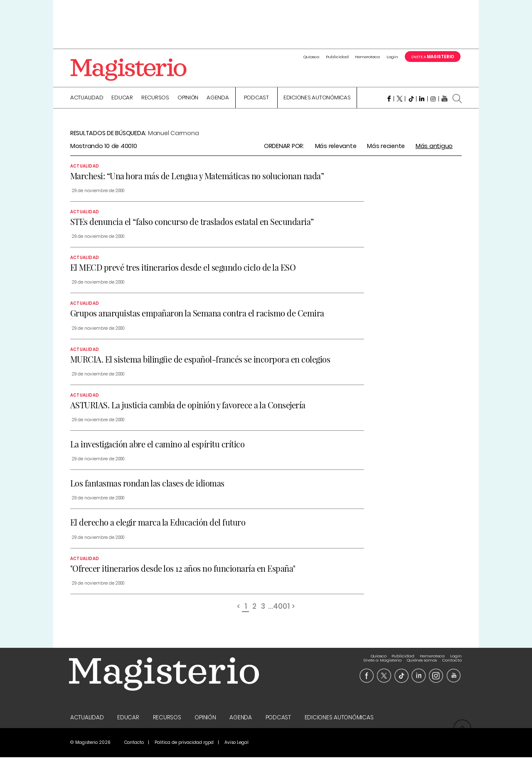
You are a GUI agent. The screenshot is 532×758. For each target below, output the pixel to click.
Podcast (256, 99)
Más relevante (336, 146)
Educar (122, 99)
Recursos (155, 99)
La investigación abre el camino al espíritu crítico (158, 445)
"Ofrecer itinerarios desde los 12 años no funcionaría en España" (183, 569)
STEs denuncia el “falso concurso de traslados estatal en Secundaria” (192, 222)
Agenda (218, 99)
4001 (281, 607)
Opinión (188, 99)
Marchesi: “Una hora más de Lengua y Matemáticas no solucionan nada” (197, 176)
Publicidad (337, 57)
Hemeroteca (367, 57)
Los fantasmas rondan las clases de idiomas (147, 484)
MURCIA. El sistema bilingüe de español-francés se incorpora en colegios (200, 359)
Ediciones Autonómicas (317, 99)
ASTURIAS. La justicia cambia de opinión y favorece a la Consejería (188, 405)
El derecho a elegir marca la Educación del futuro (158, 523)
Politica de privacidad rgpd (184, 743)
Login (392, 57)
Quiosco (311, 57)
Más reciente (386, 146)
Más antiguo (434, 146)
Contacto (452, 656)
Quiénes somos (422, 656)
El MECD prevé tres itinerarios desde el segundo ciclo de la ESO (183, 268)
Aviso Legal (236, 743)
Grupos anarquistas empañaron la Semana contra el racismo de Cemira (197, 314)
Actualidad (87, 99)
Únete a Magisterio (382, 656)
